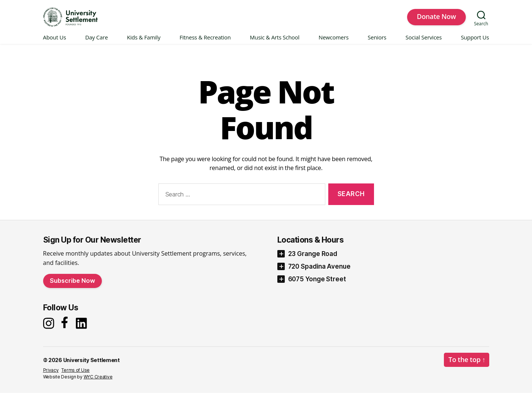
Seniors (377, 44)
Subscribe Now (72, 287)
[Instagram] (50, 330)
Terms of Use (75, 377)
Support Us (475, 44)
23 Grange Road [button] (313, 260)
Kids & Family (144, 44)
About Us (55, 44)
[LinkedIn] (83, 330)
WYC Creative (98, 384)
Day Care (96, 44)
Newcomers (334, 44)
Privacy (51, 377)
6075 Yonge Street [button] (317, 286)
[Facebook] (66, 330)
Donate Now (436, 20)
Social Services (424, 44)
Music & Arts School (275, 44)
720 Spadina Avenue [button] (319, 273)
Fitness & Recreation (205, 44)
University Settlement (91, 367)
